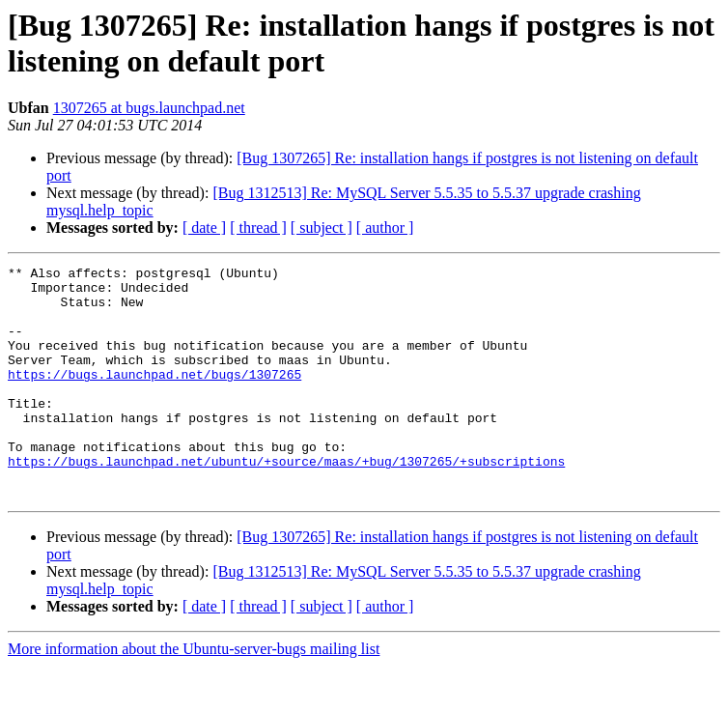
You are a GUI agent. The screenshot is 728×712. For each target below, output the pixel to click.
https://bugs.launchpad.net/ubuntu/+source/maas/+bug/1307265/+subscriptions (286, 501)
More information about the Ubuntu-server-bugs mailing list (194, 695)
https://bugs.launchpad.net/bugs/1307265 (154, 397)
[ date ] (204, 228)
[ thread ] (258, 228)
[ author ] (385, 228)
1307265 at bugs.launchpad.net (149, 108)
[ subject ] (322, 228)
